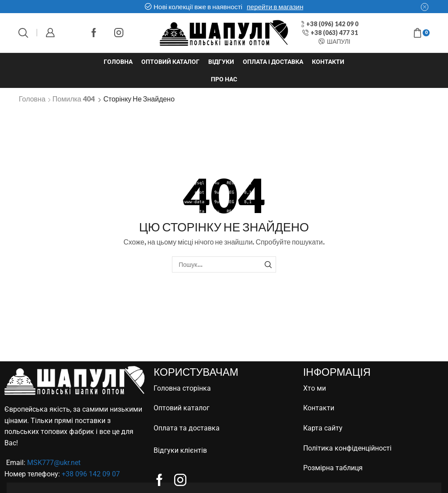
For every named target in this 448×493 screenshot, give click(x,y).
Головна (118, 62)
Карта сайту (323, 428)
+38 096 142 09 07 (91, 474)
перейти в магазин (275, 7)
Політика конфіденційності (347, 448)
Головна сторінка (182, 388)
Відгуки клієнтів (180, 450)
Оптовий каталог (170, 62)
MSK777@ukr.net (54, 463)
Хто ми (315, 388)
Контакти (328, 62)
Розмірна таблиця (333, 468)
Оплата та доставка (187, 428)
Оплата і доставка (273, 62)
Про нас (224, 79)
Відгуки (221, 62)
